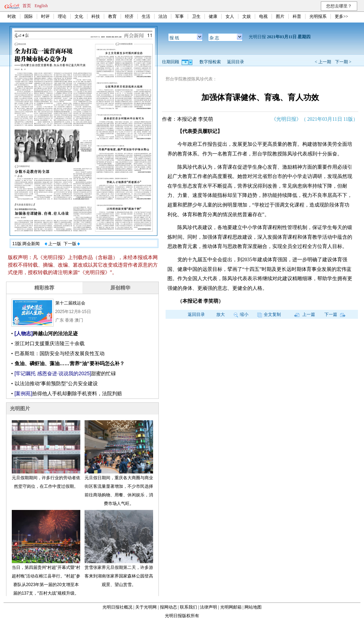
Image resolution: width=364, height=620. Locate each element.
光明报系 (318, 16)
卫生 (196, 16)
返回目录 (236, 62)
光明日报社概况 (117, 607)
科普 (297, 16)
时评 (45, 16)
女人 (230, 16)
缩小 (241, 314)
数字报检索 (210, 62)
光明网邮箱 (231, 607)
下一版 (72, 244)
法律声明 (208, 607)
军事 (180, 16)
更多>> (342, 16)
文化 (79, 16)
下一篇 (335, 314)
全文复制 (269, 314)
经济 (129, 16)
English (41, 6)
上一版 (53, 244)
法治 (163, 16)
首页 (27, 6)
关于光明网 (146, 607)
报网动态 (168, 607)
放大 (221, 314)
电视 (263, 16)
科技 (96, 16)
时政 (12, 16)
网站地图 (253, 607)
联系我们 (188, 607)
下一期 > (343, 62)
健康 (213, 16)
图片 (280, 16)
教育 (112, 16)
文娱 (247, 16)
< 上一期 (323, 62)
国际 (29, 16)
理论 (62, 16)
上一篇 (305, 314)
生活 (146, 16)
